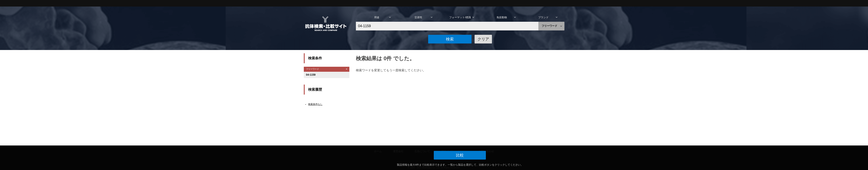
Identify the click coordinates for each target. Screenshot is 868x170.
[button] (450, 39)
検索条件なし (315, 104)
